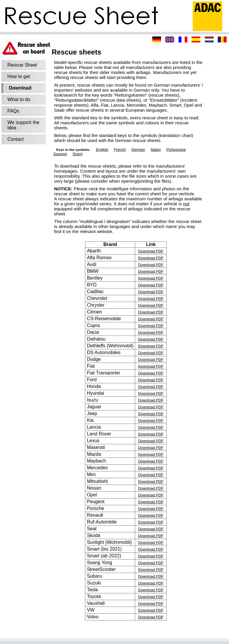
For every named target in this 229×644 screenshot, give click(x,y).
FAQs (13, 111)
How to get (19, 76)
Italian (156, 150)
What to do (19, 99)
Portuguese (176, 150)
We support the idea (23, 125)
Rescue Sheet (22, 65)
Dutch (77, 154)
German (138, 150)
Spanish (60, 154)
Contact (15, 139)
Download (20, 88)
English (102, 150)
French (120, 150)
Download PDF (151, 251)
